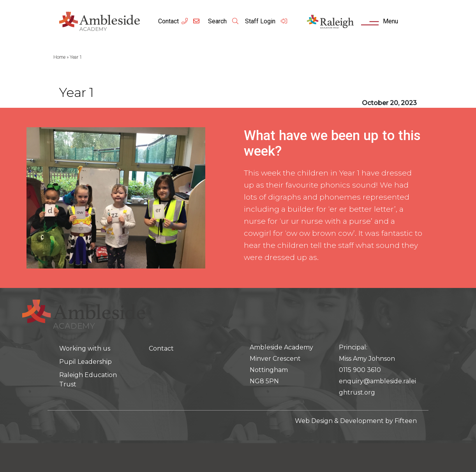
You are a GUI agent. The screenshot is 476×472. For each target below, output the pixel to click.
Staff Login (266, 21)
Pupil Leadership (86, 362)
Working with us (85, 348)
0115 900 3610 (360, 370)
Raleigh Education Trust (88, 380)
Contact (168, 21)
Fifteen (406, 421)
